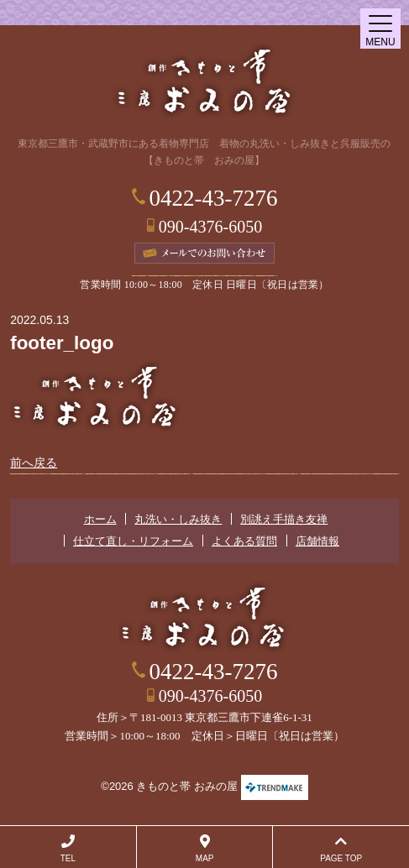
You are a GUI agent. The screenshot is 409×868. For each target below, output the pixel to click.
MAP (205, 849)
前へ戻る (34, 463)
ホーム (100, 519)
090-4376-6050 (210, 227)
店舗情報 (317, 541)
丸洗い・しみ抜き (178, 519)
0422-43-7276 (214, 198)
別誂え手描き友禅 (284, 519)
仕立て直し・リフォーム (133, 541)
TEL (68, 849)
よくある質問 (244, 541)
